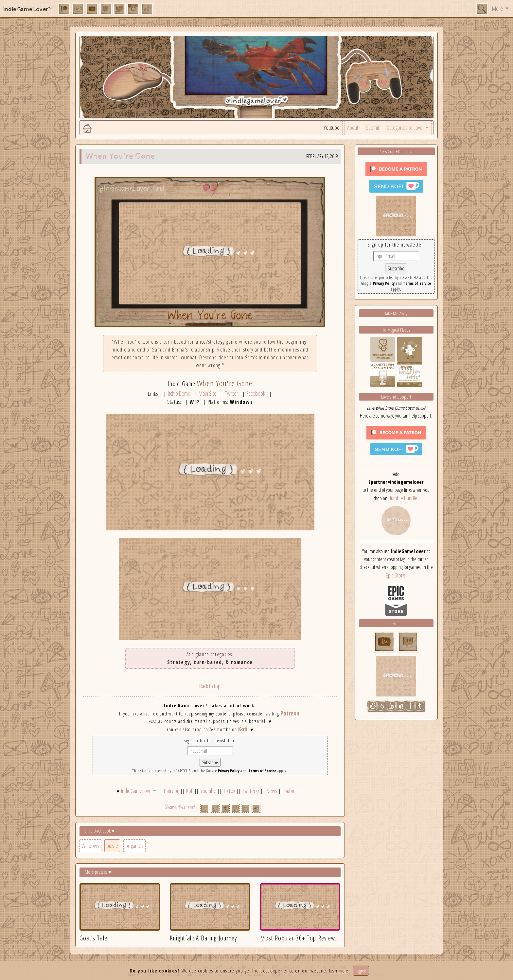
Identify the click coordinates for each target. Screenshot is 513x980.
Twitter (231, 393)
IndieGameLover (137, 791)
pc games (134, 846)
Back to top (210, 686)
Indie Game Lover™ (28, 9)
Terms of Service (262, 771)
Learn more (339, 971)
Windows (90, 846)
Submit (372, 128)
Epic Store (396, 575)
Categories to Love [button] (405, 128)
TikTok (229, 791)
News (272, 791)
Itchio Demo (179, 393)
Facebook (256, 393)
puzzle (112, 846)
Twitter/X (251, 791)
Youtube (332, 128)
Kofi (243, 729)
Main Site (208, 393)
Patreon (290, 713)
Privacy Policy (229, 771)
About (353, 128)
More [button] (498, 9)
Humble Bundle (403, 498)
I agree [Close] (361, 971)
